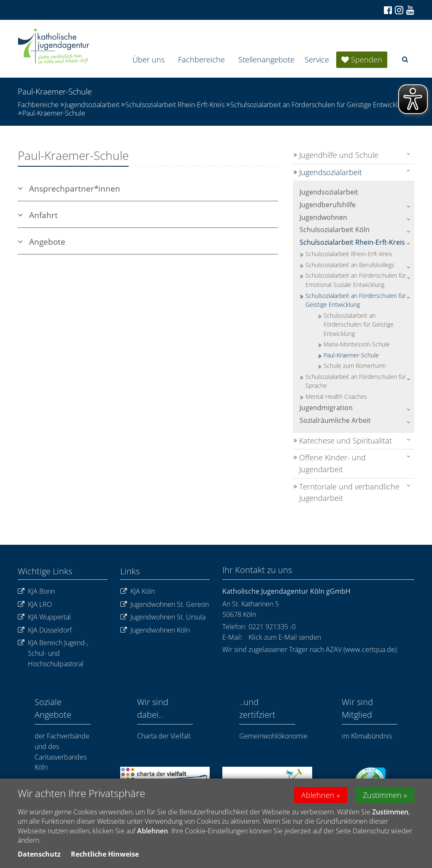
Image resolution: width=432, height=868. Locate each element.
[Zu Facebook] (387, 10)
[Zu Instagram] (398, 10)
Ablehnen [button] (318, 795)
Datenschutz (39, 854)
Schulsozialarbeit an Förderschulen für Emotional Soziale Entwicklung (356, 280)
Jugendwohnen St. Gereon (165, 604)
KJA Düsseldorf (45, 630)
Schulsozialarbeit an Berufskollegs (350, 265)
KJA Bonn (36, 591)
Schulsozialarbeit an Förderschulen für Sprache (356, 381)
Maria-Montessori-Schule (357, 344)
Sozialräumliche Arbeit (335, 420)
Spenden (367, 59)
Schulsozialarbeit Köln (335, 230)
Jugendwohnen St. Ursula (163, 617)
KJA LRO (35, 604)
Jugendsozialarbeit (92, 105)
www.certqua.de (370, 649)
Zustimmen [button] (382, 795)
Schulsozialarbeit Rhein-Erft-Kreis (175, 105)
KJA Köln (138, 591)
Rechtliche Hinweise (105, 854)
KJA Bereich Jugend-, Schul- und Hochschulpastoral (53, 653)
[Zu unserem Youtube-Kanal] (410, 10)
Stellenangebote (266, 59)
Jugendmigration (326, 408)
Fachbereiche (201, 59)
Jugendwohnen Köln (155, 630)
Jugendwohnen (323, 217)
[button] (405, 59)
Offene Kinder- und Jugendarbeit (332, 463)
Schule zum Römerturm (355, 366)
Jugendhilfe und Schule (339, 155)
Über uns (148, 59)
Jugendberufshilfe (328, 205)
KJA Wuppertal (44, 617)
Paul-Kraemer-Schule (54, 113)
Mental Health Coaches (336, 396)
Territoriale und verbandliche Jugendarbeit (349, 492)
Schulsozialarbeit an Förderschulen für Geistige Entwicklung (320, 105)
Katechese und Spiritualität (346, 441)
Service (317, 59)
